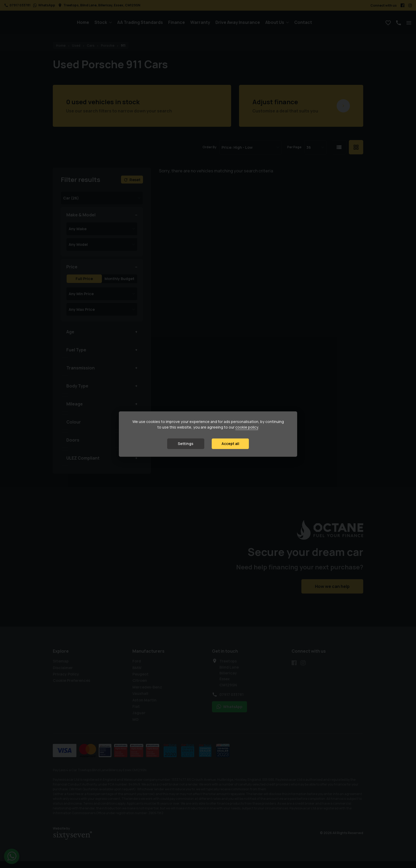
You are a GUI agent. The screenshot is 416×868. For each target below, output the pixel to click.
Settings (186, 444)
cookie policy (247, 427)
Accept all (230, 444)
